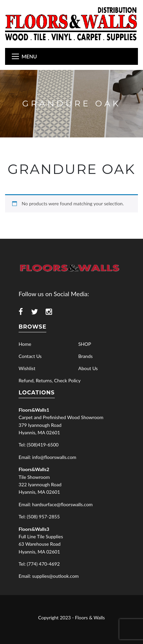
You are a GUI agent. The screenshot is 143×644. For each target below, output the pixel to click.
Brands (86, 356)
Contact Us (30, 356)
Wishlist (27, 368)
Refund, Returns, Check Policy (50, 380)
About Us (88, 368)
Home (25, 344)
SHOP (85, 344)
